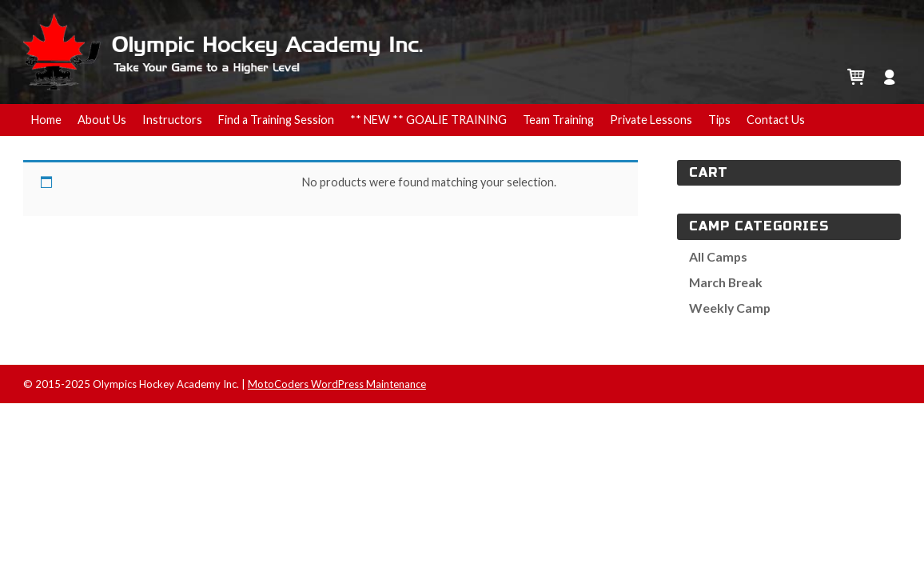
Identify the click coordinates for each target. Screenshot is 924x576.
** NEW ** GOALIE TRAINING (428, 120)
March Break (726, 282)
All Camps (718, 256)
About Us (102, 120)
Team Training (558, 120)
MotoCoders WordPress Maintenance (337, 384)
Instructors (172, 120)
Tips (719, 120)
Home (46, 120)
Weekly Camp (730, 308)
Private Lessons (651, 120)
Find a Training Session (276, 120)
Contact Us (776, 120)
